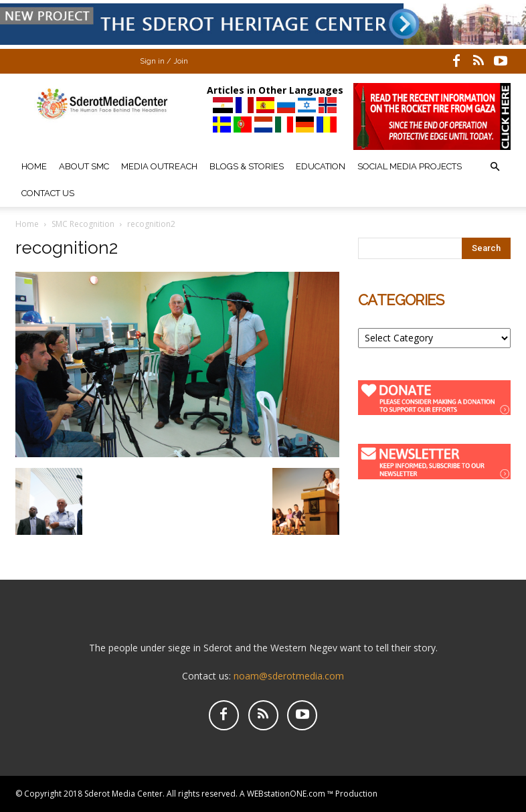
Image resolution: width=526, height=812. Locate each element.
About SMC (84, 166)
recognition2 (67, 248)
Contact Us (48, 193)
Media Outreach (159, 166)
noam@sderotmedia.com (289, 676)
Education (321, 166)
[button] (495, 167)
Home (34, 166)
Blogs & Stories (247, 166)
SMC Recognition (83, 224)
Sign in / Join (164, 61)
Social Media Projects (410, 166)
